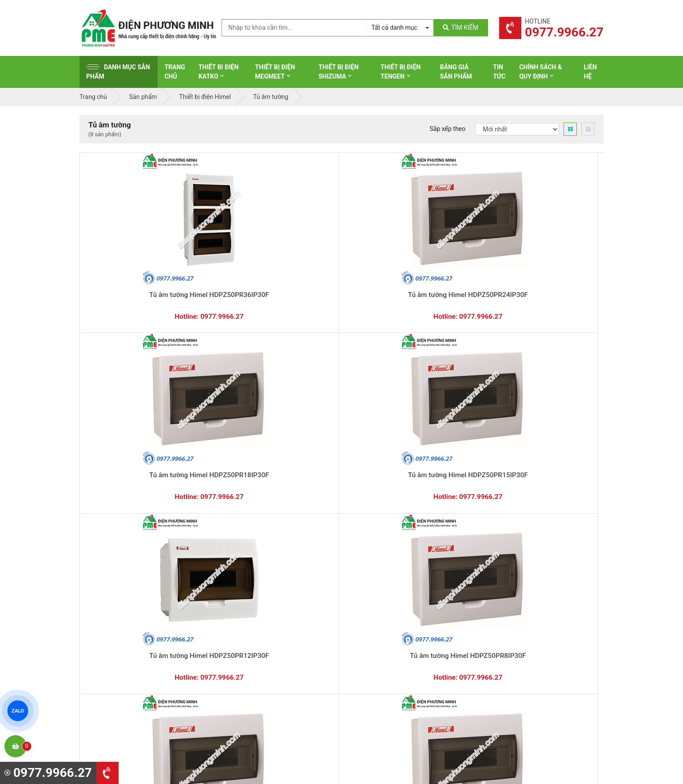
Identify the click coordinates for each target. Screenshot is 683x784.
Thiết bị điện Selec (379, 616)
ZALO (18, 711)
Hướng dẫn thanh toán (384, 488)
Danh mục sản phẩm (118, 72)
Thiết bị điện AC (376, 630)
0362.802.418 (297, 492)
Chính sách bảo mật (517, 602)
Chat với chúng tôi (527, 497)
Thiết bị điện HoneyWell (386, 671)
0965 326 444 (161, 619)
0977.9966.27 (119, 492)
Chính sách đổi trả (514, 589)
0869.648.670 (208, 492)
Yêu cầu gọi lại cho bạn (385, 505)
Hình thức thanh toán (518, 561)
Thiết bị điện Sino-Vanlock (390, 657)
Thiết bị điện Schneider (385, 561)
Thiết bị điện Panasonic (386, 589)
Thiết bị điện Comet (381, 644)
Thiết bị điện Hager (380, 602)
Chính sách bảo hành (518, 575)
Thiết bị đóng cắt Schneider (392, 575)
